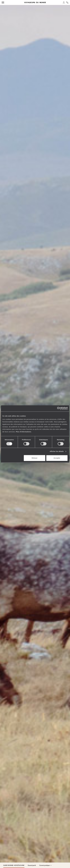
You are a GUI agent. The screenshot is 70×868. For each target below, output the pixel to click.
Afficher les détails (57, 451)
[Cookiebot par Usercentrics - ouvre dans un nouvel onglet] (59, 408)
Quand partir (32, 865)
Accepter (57, 458)
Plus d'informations (23, 432)
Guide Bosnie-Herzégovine (14, 865)
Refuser (35, 458)
